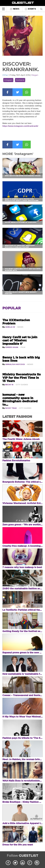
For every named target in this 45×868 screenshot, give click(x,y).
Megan (35, 75)
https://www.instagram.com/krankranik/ (20, 126)
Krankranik (20, 80)
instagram (8, 80)
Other (5, 75)
